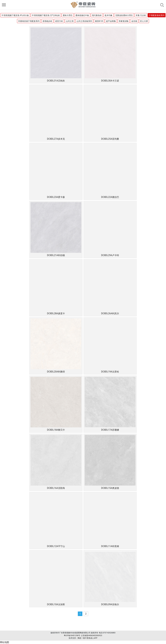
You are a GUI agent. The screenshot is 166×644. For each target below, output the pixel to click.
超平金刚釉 (111, 21)
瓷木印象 (108, 15)
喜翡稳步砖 (47, 21)
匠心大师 (144, 21)
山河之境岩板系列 (84, 21)
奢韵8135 (99, 21)
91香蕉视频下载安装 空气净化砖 (46, 15)
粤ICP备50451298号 (72, 636)
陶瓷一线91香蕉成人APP (87, 638)
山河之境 (70, 21)
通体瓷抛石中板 (82, 15)
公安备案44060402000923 (92, 636)
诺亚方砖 (59, 21)
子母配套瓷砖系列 (157, 15)
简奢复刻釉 (124, 21)
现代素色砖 (97, 15)
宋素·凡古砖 (141, 15)
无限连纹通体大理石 (124, 15)
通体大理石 (68, 15)
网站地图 (5, 642)
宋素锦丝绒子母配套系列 (29, 21)
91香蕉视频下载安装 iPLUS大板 (15, 15)
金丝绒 (134, 21)
